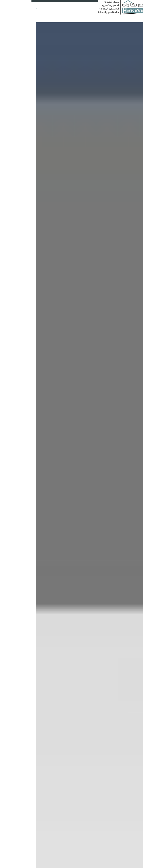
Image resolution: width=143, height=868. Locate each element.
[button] (5, 5)
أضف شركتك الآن (132, 23)
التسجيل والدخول (126, 5)
